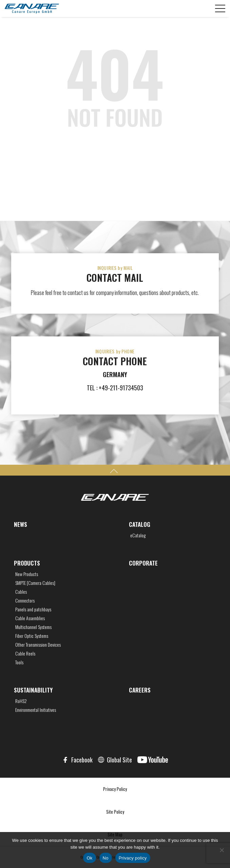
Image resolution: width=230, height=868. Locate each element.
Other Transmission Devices (38, 645)
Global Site (119, 760)
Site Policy (115, 812)
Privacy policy (133, 858)
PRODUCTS (27, 563)
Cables (21, 592)
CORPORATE (143, 563)
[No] (222, 850)
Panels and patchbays (33, 609)
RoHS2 (21, 701)
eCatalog (138, 535)
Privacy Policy (115, 789)
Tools (19, 662)
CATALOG (140, 524)
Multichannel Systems (33, 627)
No (106, 858)
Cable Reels (25, 653)
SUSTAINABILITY (33, 690)
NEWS (21, 524)
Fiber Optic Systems (32, 636)
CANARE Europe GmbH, (32, 8)
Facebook (82, 760)
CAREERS (140, 690)
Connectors (25, 601)
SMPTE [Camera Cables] (35, 583)
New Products (27, 574)
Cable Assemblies (30, 618)
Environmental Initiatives (36, 710)
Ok (89, 858)
